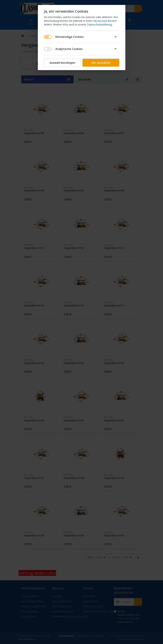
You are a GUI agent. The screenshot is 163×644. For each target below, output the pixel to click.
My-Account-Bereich (105, 21)
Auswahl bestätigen (62, 63)
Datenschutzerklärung (99, 24)
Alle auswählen (101, 63)
